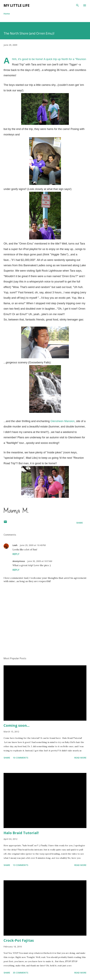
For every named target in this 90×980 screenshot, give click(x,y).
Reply (16, 554)
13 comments (20, 865)
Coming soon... (17, 725)
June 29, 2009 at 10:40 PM (33, 545)
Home (7, 14)
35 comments (20, 973)
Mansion (62, 421)
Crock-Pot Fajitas (19, 940)
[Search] (77, 5)
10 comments (20, 758)
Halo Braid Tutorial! (21, 833)
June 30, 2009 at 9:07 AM (40, 561)
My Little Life (17, 5)
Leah (15, 545)
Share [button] (80, 523)
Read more (80, 758)
